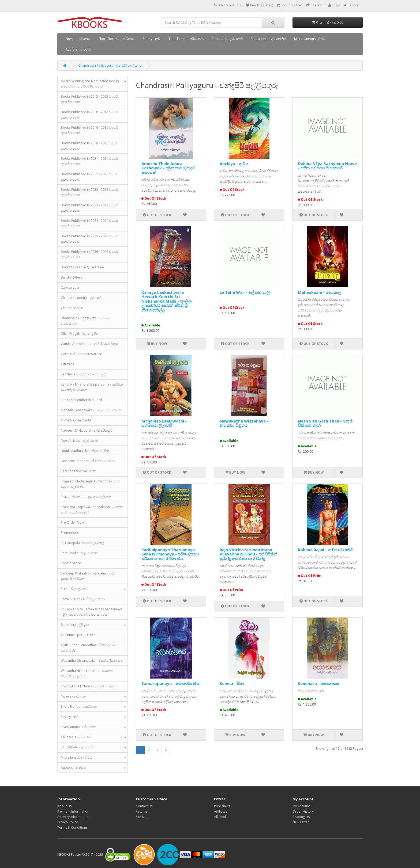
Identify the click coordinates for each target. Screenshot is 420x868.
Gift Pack (67, 364)
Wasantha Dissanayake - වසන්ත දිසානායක (92, 660)
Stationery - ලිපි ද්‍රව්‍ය (75, 625)
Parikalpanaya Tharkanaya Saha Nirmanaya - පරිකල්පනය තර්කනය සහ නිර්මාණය (170, 554)
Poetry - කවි (151, 39)
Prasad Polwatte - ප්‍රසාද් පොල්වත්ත (86, 497)
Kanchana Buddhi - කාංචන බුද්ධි (84, 374)
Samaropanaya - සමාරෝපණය (170, 683)
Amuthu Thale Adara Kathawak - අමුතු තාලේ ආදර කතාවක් (168, 168)
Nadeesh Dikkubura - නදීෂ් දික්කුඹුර (87, 430)
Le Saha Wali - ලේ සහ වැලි (245, 292)
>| (167, 750)
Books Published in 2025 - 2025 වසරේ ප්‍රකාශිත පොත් (89, 239)
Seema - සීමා (232, 683)
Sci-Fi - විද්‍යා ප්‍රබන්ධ (74, 589)
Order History (303, 811)
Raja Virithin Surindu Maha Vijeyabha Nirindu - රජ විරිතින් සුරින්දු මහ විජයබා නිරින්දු (248, 554)
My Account (301, 806)
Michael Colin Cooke (76, 420)
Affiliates (221, 811)
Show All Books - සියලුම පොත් (83, 599)
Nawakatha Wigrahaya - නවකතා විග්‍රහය (244, 423)
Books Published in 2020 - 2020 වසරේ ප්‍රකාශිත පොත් (89, 146)
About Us (64, 806)
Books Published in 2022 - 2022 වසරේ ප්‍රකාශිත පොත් (89, 177)
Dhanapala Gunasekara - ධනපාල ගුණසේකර (85, 321)
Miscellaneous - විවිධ (310, 39)
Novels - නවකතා (78, 39)
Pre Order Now (72, 522)
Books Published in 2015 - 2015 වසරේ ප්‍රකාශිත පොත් (89, 99)
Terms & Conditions (72, 827)
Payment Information (73, 811)
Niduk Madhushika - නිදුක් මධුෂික (85, 451)
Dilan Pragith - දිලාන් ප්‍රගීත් (80, 334)
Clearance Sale (72, 308)
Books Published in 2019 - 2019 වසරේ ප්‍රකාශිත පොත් (89, 130)
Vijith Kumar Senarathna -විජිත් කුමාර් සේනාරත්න (88, 648)
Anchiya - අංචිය (234, 163)
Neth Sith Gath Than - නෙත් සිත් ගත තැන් (325, 423)
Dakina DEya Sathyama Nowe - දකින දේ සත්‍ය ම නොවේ (327, 166)
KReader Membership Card (81, 400)
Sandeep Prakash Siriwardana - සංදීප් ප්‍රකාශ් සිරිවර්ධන (88, 576)
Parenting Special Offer (78, 471)
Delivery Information (73, 817)
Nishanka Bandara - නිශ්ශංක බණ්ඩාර (88, 461)
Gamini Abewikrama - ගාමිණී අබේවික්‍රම (90, 344)
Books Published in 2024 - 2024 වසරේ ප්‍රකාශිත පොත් (89, 223)
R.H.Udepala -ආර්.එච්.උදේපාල (83, 543)
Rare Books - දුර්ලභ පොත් (79, 553)
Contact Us (144, 806)
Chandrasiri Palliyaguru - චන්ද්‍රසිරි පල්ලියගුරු (110, 65)
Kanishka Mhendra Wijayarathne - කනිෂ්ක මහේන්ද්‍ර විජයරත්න (92, 387)
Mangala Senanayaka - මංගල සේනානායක (91, 410)
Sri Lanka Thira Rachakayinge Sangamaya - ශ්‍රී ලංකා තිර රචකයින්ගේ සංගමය (92, 612)
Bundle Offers (71, 277)
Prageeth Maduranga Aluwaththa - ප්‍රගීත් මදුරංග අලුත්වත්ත (90, 484)
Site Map (142, 817)
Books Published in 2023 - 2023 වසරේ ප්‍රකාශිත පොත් (89, 192)
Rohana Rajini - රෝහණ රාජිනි (326, 550)
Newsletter (301, 822)
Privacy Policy (67, 822)
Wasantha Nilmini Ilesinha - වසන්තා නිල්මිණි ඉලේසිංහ (87, 673)
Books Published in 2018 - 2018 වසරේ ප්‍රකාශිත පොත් (89, 115)
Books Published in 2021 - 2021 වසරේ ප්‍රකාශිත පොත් (89, 161)
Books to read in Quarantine (82, 267)
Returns (142, 811)
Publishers (222, 806)
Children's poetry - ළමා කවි (81, 298)
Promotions (70, 533)
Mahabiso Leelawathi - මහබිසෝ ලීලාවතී (164, 423)
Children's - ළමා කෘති (227, 39)
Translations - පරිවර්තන (186, 39)
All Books (221, 817)
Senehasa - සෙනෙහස (318, 683)
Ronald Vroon (71, 563)
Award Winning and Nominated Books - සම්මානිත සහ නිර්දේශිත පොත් (91, 84)
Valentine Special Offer (78, 635)
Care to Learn (71, 288)
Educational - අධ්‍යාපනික (268, 39)
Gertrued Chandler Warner (81, 354)
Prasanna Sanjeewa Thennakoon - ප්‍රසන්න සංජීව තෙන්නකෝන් (92, 510)
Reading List (302, 817)
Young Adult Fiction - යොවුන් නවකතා (89, 686)
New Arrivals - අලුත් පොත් (79, 441)
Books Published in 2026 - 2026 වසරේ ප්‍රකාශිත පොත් (89, 254)
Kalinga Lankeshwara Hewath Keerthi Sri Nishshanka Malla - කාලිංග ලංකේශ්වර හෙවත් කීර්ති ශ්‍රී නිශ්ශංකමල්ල (167, 301)
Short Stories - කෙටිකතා (117, 39)
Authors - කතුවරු (78, 49)
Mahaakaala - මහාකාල (319, 292)
